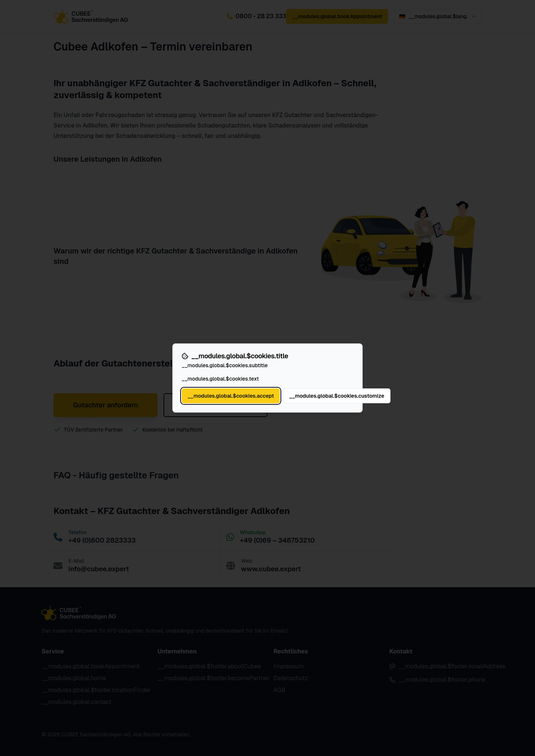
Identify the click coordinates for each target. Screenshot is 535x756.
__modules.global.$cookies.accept (231, 396)
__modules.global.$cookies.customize (337, 396)
